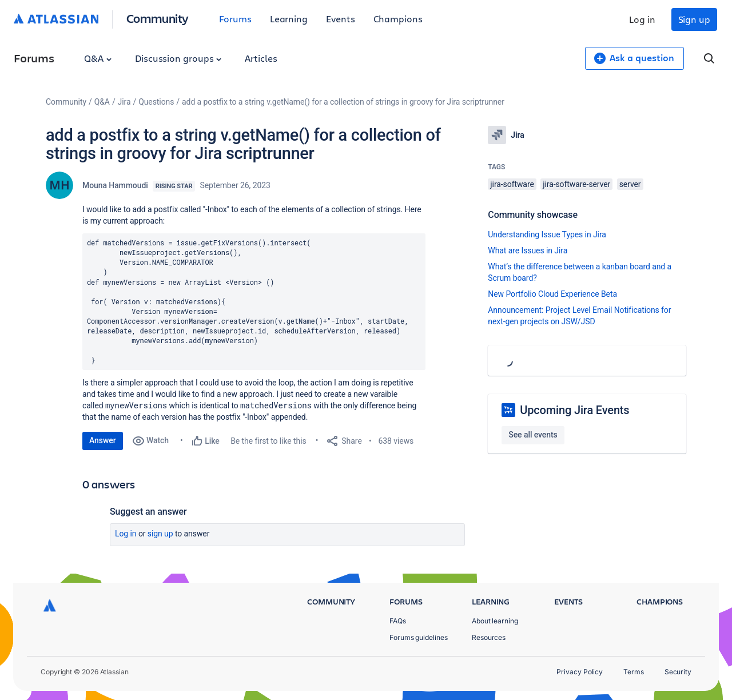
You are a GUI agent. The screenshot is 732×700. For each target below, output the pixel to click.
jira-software (512, 184)
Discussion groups (178, 58)
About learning (495, 621)
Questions (156, 102)
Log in (642, 19)
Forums (235, 19)
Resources (489, 637)
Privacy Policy (580, 672)
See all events (533, 435)
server (630, 184)
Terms (634, 672)
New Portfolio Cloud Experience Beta (552, 294)
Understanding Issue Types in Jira (547, 234)
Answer (103, 440)
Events (341, 19)
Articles (261, 58)
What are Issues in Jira (528, 250)
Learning (289, 19)
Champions (398, 19)
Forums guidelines (419, 637)
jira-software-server (576, 184)
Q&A (98, 58)
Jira (124, 102)
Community (158, 18)
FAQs (398, 621)
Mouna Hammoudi (115, 185)
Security (678, 672)
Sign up (694, 19)
